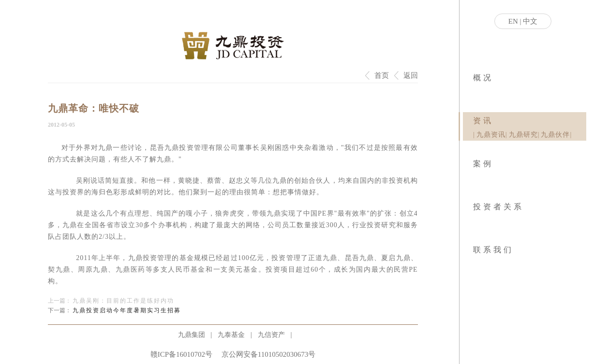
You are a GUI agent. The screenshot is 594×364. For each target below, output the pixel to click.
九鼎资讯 (491, 135)
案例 (483, 164)
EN (513, 21)
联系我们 (493, 250)
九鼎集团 (192, 335)
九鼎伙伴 (555, 135)
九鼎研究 (523, 135)
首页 (382, 75)
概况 (483, 78)
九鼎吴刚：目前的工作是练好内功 (123, 301)
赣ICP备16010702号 (181, 354)
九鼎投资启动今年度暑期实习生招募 (127, 310)
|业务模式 (475, 92)
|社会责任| (477, 92)
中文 (530, 21)
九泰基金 (231, 335)
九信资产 (271, 335)
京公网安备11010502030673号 (268, 354)
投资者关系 (498, 207)
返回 (411, 75)
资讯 (483, 121)
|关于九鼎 (474, 92)
